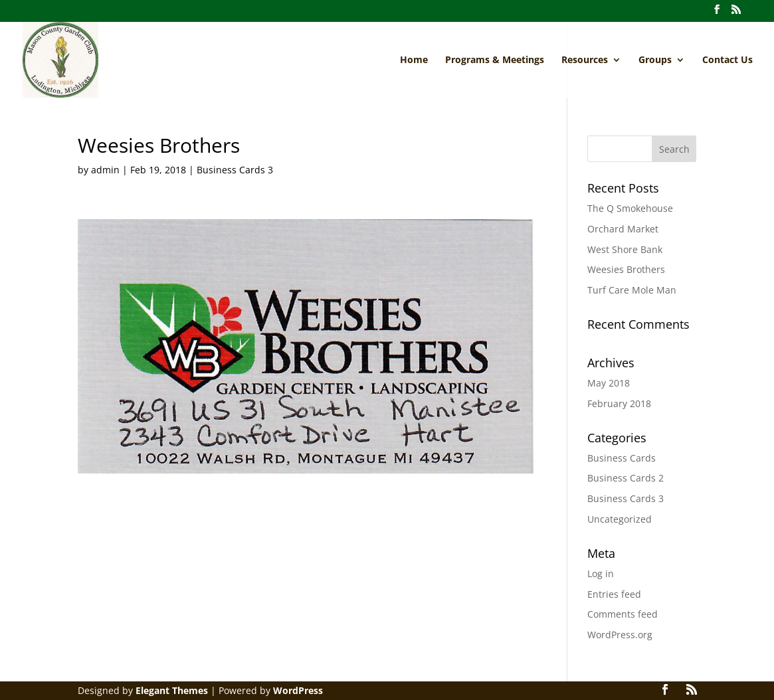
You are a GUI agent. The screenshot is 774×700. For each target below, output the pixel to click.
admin (105, 170)
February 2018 (619, 403)
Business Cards (622, 458)
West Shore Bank (625, 249)
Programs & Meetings (495, 60)
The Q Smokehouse (630, 208)
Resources (585, 60)
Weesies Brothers (626, 269)
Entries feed (614, 594)
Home (414, 60)
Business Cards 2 (626, 478)
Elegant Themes (172, 690)
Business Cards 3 (235, 170)
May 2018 (609, 383)
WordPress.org (620, 635)
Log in (601, 573)
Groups (655, 60)
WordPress (298, 690)
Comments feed (623, 614)
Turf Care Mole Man (632, 290)
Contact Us (727, 60)
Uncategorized (620, 519)
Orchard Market (623, 229)
